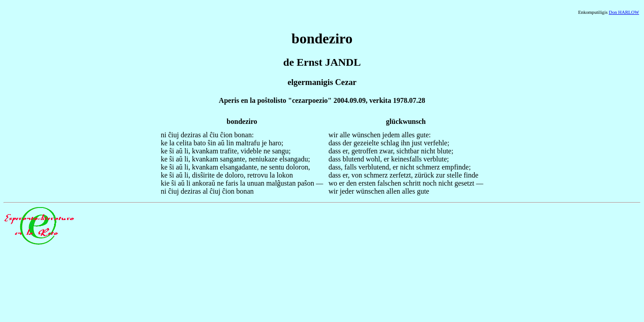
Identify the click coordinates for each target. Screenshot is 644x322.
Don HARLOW (624, 12)
